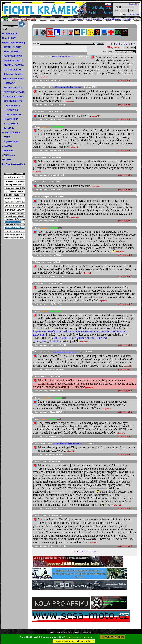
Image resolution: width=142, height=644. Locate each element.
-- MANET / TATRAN (12, 88)
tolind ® (44, 419)
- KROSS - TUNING (12, 47)
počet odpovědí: (125, 80)
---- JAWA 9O (9, 83)
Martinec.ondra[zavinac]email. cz (68, 87)
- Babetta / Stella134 (12, 61)
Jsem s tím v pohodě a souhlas (74, 641)
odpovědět (43, 77)
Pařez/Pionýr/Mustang (13, 43)
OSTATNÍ (7, 160)
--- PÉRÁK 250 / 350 (12, 70)
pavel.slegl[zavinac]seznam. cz (65, 352)
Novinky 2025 (9, 38)
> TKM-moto (8, 155)
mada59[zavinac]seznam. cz (63, 56)
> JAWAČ (7, 146)
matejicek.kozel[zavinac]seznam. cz (68, 443)
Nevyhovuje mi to (113, 637)
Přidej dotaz (113, 47)
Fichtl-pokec (76, 19)
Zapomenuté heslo (134, 4)
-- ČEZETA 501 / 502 (12, 101)
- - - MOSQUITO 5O (12, 106)
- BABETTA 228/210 (12, 56)
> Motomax (8, 151)
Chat (88, 19)
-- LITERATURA (10, 124)
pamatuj (126, 14)
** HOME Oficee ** (11, 133)
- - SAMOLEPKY (10, 119)
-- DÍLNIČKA (8, 128)
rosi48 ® (44, 311)
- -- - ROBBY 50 (10, 110)
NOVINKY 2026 (10, 34)
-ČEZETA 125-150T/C (13, 97)
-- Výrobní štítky (10, 142)
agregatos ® (45, 127)
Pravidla (97, 19)
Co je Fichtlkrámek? (112, 19)
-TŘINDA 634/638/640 (13, 79)
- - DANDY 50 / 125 (12, 115)
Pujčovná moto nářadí (13, 164)
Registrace (135, 14)
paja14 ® (44, 228)
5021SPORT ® (46, 398)
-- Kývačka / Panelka (13, 74)
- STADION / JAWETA (13, 65)
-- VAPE (6, 137)
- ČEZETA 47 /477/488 (13, 92)
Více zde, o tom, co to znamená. (78, 637)
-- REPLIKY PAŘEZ (12, 52)
